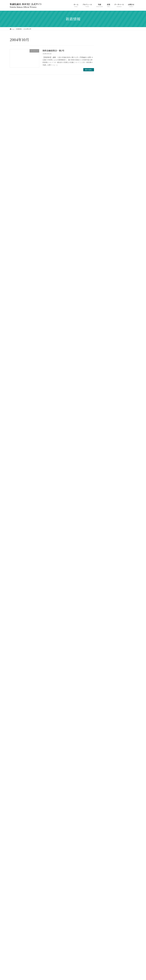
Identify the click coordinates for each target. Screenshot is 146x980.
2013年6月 (107, 560)
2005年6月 (107, 879)
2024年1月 (107, 310)
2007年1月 (107, 810)
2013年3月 (107, 569)
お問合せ (33, 928)
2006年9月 (107, 828)
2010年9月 (107, 680)
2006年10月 (107, 824)
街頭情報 (106, 247)
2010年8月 (107, 685)
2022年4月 (107, 334)
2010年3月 (107, 708)
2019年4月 (107, 361)
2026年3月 (107, 273)
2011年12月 (107, 616)
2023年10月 (107, 320)
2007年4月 (107, 796)
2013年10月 (107, 551)
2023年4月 (107, 324)
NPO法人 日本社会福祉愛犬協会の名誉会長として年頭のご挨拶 (126, 146)
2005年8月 (107, 870)
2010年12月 (107, 666)
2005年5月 (107, 884)
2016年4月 (107, 449)
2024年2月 (107, 306)
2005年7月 (107, 875)
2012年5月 (107, 602)
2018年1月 (106, 394)
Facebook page (116, 947)
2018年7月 (107, 371)
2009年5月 (107, 731)
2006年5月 (107, 838)
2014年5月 (107, 523)
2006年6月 (107, 833)
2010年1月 (106, 713)
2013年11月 (107, 546)
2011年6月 (106, 639)
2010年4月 (107, 703)
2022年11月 (107, 329)
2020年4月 (107, 352)
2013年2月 (107, 574)
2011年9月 (106, 625)
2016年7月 (107, 435)
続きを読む (89, 70)
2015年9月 (107, 468)
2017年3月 (107, 417)
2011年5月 (106, 643)
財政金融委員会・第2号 (53, 50)
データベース (108, 238)
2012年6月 (107, 597)
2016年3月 (107, 454)
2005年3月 (107, 893)
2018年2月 (107, 389)
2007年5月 (107, 791)
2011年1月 (106, 662)
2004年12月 (107, 898)
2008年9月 (107, 750)
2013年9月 (107, 555)
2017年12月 (107, 398)
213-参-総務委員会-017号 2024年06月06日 (124, 181)
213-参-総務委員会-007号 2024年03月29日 (125, 204)
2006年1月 (107, 856)
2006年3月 (107, 847)
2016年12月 (107, 421)
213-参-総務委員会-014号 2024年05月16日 (124, 193)
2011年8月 (106, 630)
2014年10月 (107, 509)
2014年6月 (107, 518)
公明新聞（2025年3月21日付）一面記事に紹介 (125, 158)
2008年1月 (107, 768)
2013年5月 (107, 565)
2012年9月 (107, 583)
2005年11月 (107, 861)
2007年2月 (107, 805)
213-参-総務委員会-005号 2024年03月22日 (125, 216)
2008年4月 (107, 759)
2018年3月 (107, 384)
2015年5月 (107, 486)
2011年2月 (106, 657)
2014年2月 (107, 537)
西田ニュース (108, 252)
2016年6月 (107, 440)
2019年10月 (107, 357)
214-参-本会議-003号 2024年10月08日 (125, 134)
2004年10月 (107, 907)
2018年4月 (107, 380)
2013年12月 (107, 542)
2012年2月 (107, 611)
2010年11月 (107, 671)
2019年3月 (107, 366)
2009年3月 (107, 740)
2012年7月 (107, 593)
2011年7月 (106, 634)
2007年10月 (107, 777)
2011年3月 (106, 653)
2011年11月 (107, 620)
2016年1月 (106, 463)
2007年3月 (107, 801)
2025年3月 (107, 278)
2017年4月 (107, 412)
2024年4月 (107, 301)
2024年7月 (107, 287)
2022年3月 (107, 338)
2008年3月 (107, 764)
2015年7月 (107, 477)
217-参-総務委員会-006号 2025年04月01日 (125, 111)
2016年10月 (107, 431)
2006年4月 (107, 842)
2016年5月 (107, 445)
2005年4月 (107, 888)
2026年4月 (107, 269)
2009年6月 (107, 727)
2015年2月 (107, 500)
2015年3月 (107, 495)
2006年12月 (107, 814)
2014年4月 (107, 528)
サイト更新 (107, 233)
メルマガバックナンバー (111, 243)
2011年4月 (106, 648)
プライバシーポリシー (19, 928)
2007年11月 (107, 773)
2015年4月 (107, 491)
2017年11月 (107, 403)
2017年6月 (107, 408)
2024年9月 (107, 283)
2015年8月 (107, 472)
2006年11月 (107, 819)
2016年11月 (107, 426)
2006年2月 (107, 851)
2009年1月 (107, 745)
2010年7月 (107, 690)
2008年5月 (107, 754)
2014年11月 (107, 505)
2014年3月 (107, 532)
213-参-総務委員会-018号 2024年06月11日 (124, 170)
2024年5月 (107, 297)
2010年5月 (107, 699)
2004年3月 (107, 916)
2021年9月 (107, 343)
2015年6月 (107, 482)
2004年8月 (107, 912)
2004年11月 (107, 902)
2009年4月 (107, 736)
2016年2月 (107, 458)
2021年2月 (107, 347)
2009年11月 (107, 722)
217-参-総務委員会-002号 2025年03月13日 (125, 122)
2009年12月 (107, 717)
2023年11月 (107, 315)
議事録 (105, 257)
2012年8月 (107, 588)
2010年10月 (107, 676)
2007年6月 (107, 787)
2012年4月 (107, 606)
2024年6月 (107, 292)
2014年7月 (107, 514)
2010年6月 (107, 694)
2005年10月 (107, 865)
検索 (130, 48)
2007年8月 (107, 782)
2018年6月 (107, 375)
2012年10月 (107, 579)
